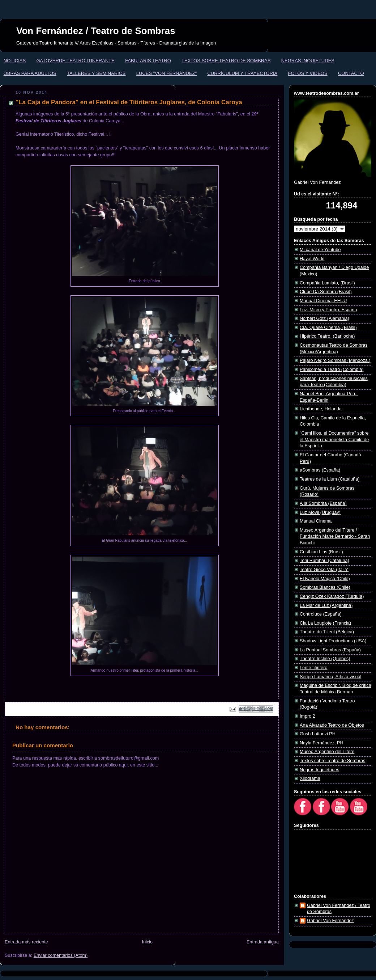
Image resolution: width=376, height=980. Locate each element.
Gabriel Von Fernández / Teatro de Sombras (339, 909)
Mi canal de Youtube (320, 250)
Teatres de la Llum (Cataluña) (330, 479)
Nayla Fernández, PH (322, 743)
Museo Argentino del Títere (327, 752)
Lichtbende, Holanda (321, 409)
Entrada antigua (263, 942)
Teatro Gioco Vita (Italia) (324, 570)
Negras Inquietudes (319, 770)
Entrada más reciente (26, 942)
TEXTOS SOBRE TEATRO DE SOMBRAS (226, 61)
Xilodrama (310, 778)
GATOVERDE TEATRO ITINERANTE (75, 61)
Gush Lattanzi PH (318, 734)
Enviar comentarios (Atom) (61, 955)
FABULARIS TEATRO (148, 61)
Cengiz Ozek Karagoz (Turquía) (332, 596)
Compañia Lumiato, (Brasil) (327, 283)
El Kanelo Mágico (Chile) (325, 579)
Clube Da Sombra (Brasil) (326, 292)
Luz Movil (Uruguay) (320, 512)
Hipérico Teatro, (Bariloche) (327, 336)
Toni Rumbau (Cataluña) (324, 561)
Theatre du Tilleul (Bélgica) (327, 632)
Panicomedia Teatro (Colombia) (332, 369)
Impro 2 (307, 716)
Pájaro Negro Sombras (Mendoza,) (335, 360)
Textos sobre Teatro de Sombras (332, 761)
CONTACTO (351, 73)
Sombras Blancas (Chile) (325, 587)
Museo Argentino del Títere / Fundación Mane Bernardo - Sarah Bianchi (335, 537)
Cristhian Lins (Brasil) (321, 552)
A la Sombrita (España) (323, 503)
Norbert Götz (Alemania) (324, 318)
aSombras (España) (320, 470)
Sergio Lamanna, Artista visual (330, 677)
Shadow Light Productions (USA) (333, 641)
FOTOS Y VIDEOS (308, 73)
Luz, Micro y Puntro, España (328, 310)
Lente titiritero (313, 668)
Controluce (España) (321, 614)
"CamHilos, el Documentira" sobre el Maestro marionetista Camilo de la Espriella (334, 440)
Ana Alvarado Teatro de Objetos (332, 725)
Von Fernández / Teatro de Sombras (96, 31)
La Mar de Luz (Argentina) (326, 605)
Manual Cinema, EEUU (323, 301)
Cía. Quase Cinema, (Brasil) (328, 328)
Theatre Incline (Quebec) (325, 659)
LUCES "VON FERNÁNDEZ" (166, 73)
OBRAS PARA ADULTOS (30, 73)
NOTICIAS (15, 61)
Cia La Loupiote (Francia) (325, 623)
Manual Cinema (316, 521)
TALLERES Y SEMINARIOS (96, 73)
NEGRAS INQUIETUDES (308, 61)
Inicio (147, 942)
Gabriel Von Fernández (330, 921)
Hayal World (312, 259)
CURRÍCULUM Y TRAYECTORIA (242, 73)
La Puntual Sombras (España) (330, 650)
